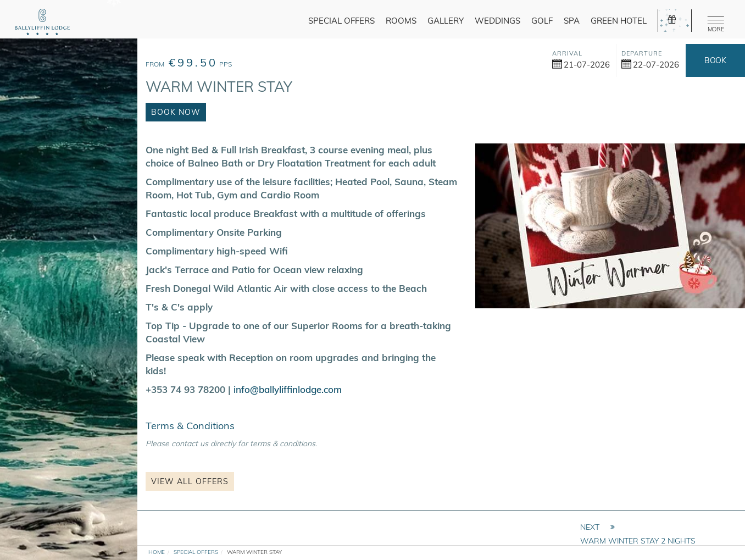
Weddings (497, 21)
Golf (542, 21)
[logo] (42, 23)
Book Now (715, 66)
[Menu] (714, 22)
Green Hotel (619, 21)
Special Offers (341, 21)
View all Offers (190, 481)
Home (157, 552)
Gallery (446, 21)
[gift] (675, 21)
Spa (572, 21)
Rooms (401, 21)
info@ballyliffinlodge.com (288, 389)
